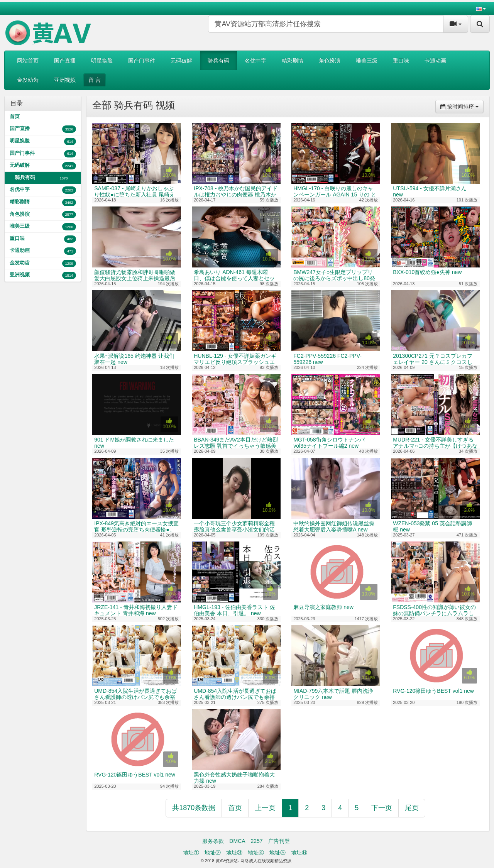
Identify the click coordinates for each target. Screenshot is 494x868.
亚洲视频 (65, 80)
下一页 (382, 808)
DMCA (237, 841)
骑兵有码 (218, 61)
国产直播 (65, 61)
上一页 (265, 808)
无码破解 (181, 61)
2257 (256, 841)
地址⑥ (299, 853)
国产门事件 (142, 61)
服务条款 (213, 841)
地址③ (234, 853)
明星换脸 (102, 61)
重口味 (401, 61)
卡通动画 (435, 61)
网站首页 (28, 61)
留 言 (95, 80)
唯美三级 (367, 61)
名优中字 (255, 61)
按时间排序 (462, 106)
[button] (481, 8)
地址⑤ (277, 853)
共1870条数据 (194, 808)
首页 (15, 117)
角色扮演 (330, 61)
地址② (213, 853)
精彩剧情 (293, 61)
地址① (191, 853)
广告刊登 (279, 841)
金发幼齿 (28, 80)
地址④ (256, 853)
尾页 (412, 808)
